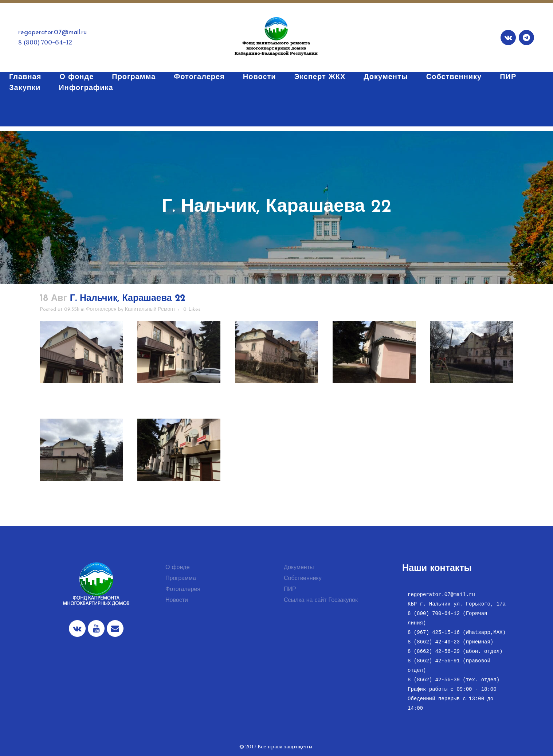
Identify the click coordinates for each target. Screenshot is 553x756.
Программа (181, 579)
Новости (177, 600)
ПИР (290, 589)
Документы (299, 568)
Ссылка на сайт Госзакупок (321, 600)
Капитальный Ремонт (150, 310)
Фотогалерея (101, 310)
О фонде (178, 568)
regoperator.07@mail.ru (52, 33)
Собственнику (303, 579)
